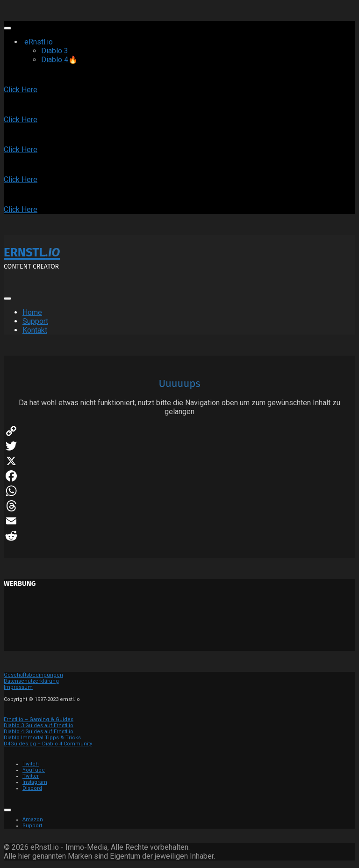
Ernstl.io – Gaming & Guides (39, 719)
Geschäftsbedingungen (33, 675)
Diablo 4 (59, 60)
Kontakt (35, 330)
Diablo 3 (55, 51)
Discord (32, 788)
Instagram (35, 782)
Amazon (33, 820)
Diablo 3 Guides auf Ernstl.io (39, 726)
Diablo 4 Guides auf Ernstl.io (39, 732)
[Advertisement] (179, 623)
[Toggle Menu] (7, 28)
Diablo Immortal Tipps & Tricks (42, 738)
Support (35, 321)
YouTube (34, 770)
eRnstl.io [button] (50, 42)
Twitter (31, 776)
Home (32, 312)
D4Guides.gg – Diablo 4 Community (48, 744)
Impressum (18, 687)
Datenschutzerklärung (31, 681)
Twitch (31, 764)
